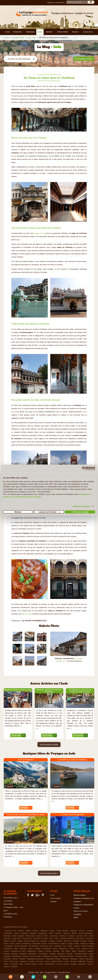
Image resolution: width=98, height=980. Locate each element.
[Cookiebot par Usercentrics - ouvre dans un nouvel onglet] (84, 468)
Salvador (65, 959)
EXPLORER (50, 32)
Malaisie (48, 951)
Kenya (55, 949)
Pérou (85, 956)
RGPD (76, 918)
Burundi (40, 936)
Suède (67, 961)
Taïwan (6, 964)
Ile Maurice (9, 946)
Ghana (12, 944)
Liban (91, 949)
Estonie (60, 941)
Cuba (56, 938)
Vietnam (90, 964)
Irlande (70, 946)
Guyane (63, 944)
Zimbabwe (14, 967)
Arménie (82, 931)
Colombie (7, 938)
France (91, 941)
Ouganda (7, 956)
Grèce (18, 944)
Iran (64, 946)
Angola (52, 931)
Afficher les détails (81, 506)
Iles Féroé (44, 946)
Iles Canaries (34, 946)
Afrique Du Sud (11, 931)
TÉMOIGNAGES (30, 32)
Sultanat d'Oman (57, 961)
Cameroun (63, 936)
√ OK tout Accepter (80, 512)
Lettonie (84, 949)
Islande (77, 946)
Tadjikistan (82, 961)
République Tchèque (53, 959)
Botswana (7, 936)
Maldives (56, 951)
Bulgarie (21, 936)
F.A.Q (52, 895)
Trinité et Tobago (30, 964)
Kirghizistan (63, 949)
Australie (90, 931)
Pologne (55, 956)
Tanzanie (90, 961)
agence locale (27, 614)
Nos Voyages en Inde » (84, 59)
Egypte (20, 941)
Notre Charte (8, 904)
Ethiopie (76, 941)
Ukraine (66, 964)
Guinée (44, 944)
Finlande (83, 941)
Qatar (91, 956)
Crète (51, 938)
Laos (78, 949)
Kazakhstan (47, 949)
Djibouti (6, 941)
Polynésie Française (67, 956)
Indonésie (58, 946)
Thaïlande (14, 964)
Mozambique (43, 954)
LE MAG (40, 32)
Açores (17, 933)
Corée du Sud (27, 938)
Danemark (90, 938)
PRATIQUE (76, 32)
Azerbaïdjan (8, 933)
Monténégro (33, 954)
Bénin (46, 936)
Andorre (35, 931)
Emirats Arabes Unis (32, 941)
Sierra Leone (14, 961)
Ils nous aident (55, 898)
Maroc (74, 951)
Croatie (45, 938)
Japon (30, 949)
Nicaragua (61, 954)
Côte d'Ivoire (80, 938)
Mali (63, 951)
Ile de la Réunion (21, 946)
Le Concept (8, 901)
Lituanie (7, 951)
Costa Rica (37, 938)
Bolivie (74, 933)
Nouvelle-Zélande (81, 954)
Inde (51, 946)
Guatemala (36, 944)
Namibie (53, 954)
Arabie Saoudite (62, 931)
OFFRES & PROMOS (63, 32)
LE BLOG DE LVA (88, 32)
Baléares (33, 933)
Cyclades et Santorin (67, 938)
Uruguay (73, 964)
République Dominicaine (36, 959)
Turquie (59, 964)
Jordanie (38, 949)
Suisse (47, 961)
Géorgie (70, 944)
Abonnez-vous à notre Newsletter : (57, 3)
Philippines (46, 956)
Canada (72, 936)
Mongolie (23, 954)
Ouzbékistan (16, 956)
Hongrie (91, 944)
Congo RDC (16, 938)
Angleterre (44, 931)
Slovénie (32, 961)
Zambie (6, 967)
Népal (91, 954)
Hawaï (76, 944)
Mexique (7, 954)
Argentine (73, 931)
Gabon (6, 944)
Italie (16, 949)
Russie (15, 959)
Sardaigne (74, 959)
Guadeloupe (26, 944)
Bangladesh (43, 933)
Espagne (52, 941)
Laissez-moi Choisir (49, 512)
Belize (51, 933)
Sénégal (73, 961)
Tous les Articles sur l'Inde (49, 744)
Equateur (44, 941)
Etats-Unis (68, 941)
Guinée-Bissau (53, 944)
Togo (21, 964)
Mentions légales (80, 895)
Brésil (14, 936)
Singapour (23, 961)
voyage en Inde (40, 233)
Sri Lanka (40, 961)
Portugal (79, 956)
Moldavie (15, 954)
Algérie (28, 931)
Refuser (18, 512)
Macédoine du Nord (18, 951)
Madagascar (32, 951)
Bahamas (25, 933)
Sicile (6, 961)
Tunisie (41, 964)
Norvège (70, 954)
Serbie (81, 959)
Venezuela (82, 964)
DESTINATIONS (18, 32)
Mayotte (90, 951)
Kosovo (72, 949)
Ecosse (13, 941)
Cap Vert (79, 936)
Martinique (82, 951)
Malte (68, 951)
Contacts (53, 902)
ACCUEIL (8, 32)
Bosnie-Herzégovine (86, 933)
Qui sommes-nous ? (11, 898)
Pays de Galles (35, 956)
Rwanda (22, 959)
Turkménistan (50, 964)
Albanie (21, 931)
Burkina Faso (31, 936)
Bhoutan (58, 933)
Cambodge (54, 936)
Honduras (84, 944)
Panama (25, 956)
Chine (91, 936)
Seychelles (89, 959)
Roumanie (7, 959)
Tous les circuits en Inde (49, 873)
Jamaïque (23, 949)
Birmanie (67, 933)
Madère (41, 951)
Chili (86, 936)
